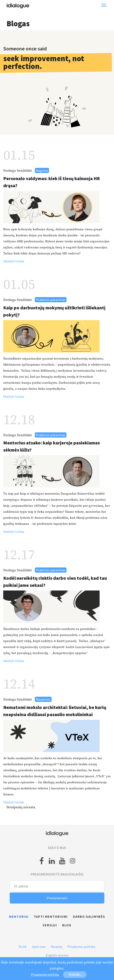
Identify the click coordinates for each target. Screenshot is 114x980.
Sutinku (75, 975)
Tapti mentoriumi (51, 916)
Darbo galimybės (89, 916)
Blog (67, 925)
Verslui (50, 925)
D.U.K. (23, 947)
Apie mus (39, 947)
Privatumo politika (81, 947)
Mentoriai (19, 916)
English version (57, 955)
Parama (56, 947)
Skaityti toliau (14, 261)
